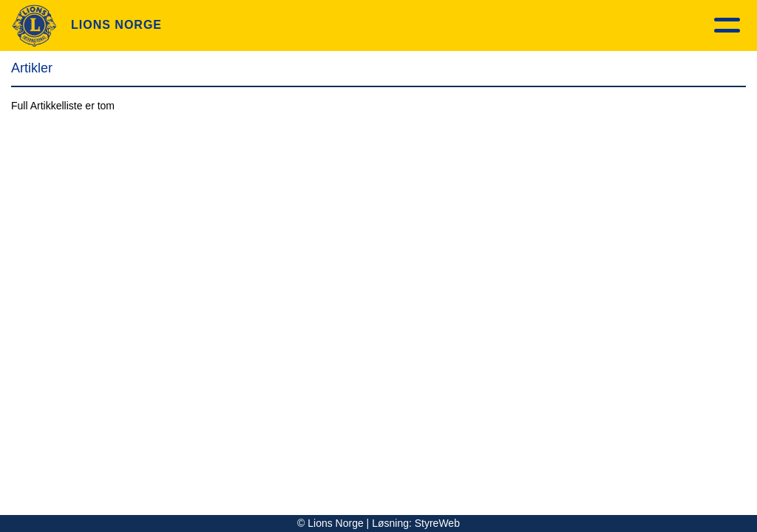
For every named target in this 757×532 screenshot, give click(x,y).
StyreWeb (437, 523)
